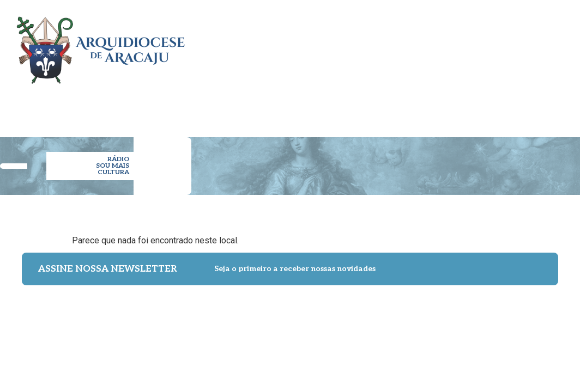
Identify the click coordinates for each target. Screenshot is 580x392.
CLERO (220, 108)
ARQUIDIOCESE (170, 108)
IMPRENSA (493, 108)
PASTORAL (315, 108)
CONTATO (540, 108)
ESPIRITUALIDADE (382, 108)
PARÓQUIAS (263, 108)
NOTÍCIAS (446, 108)
